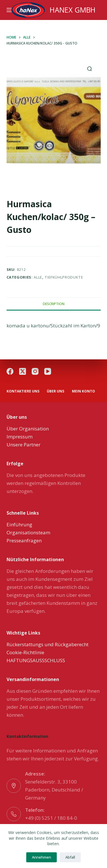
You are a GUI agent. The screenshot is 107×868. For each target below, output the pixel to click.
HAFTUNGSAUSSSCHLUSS (36, 660)
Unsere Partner (24, 445)
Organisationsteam (28, 532)
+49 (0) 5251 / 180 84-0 (51, 818)
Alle (38, 277)
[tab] (54, 304)
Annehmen (42, 857)
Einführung (19, 524)
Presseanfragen (24, 540)
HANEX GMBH (73, 10)
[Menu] (9, 10)
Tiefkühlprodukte (64, 277)
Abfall (70, 857)
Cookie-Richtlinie (25, 652)
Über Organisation (28, 429)
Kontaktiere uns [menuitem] (23, 391)
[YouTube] (48, 371)
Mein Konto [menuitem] (83, 391)
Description (54, 304)
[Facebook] (10, 371)
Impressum (20, 437)
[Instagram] (35, 371)
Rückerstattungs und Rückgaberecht (48, 644)
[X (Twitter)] (23, 371)
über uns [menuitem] (55, 391)
